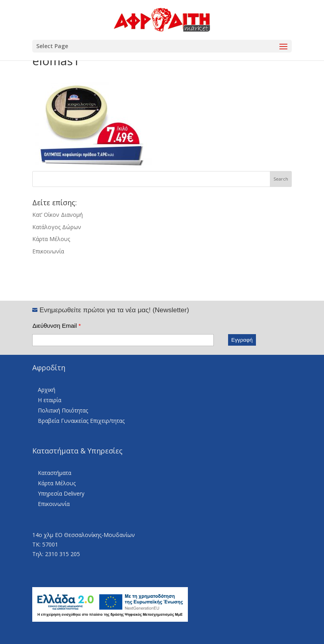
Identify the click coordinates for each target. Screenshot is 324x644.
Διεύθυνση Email (57, 326)
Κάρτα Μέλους (51, 239)
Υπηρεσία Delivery (61, 493)
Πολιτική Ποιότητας (63, 410)
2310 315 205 (62, 554)
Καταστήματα (55, 473)
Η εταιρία (50, 400)
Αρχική (47, 390)
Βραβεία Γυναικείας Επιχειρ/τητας (81, 421)
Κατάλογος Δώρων (57, 227)
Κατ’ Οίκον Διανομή (58, 215)
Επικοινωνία (48, 251)
